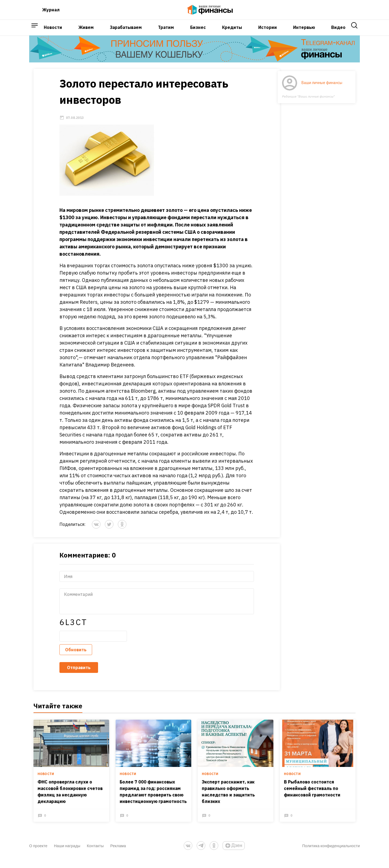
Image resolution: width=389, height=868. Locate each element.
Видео (338, 33)
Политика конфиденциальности (331, 855)
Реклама (118, 855)
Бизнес (198, 33)
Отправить (74, 675)
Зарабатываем (126, 33)
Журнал (51, 12)
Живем (86, 33)
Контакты (95, 855)
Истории (268, 33)
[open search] (354, 34)
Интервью (304, 33)
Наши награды (67, 855)
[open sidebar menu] (35, 34)
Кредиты (232, 33)
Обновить (71, 657)
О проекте (38, 855)
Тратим (166, 33)
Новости (53, 33)
